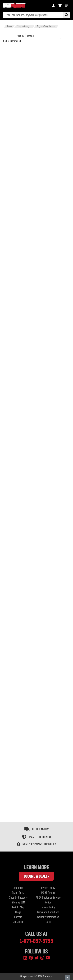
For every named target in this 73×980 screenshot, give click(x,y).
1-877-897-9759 (36, 941)
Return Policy (48, 888)
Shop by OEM (18, 902)
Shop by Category (24, 26)
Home (9, 26)
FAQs (48, 922)
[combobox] (41, 36)
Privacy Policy (48, 907)
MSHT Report (48, 893)
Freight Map (18, 907)
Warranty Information (48, 917)
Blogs (18, 912)
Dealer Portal (18, 893)
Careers (18, 917)
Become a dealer (37, 876)
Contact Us (18, 922)
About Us (18, 888)
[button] (58, 36)
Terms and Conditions (48, 912)
